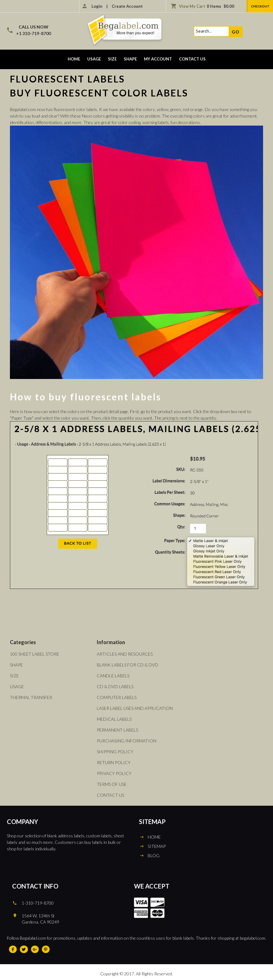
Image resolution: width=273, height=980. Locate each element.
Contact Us (192, 59)
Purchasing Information (127, 741)
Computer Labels (117, 697)
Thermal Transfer (31, 697)
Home (74, 59)
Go (236, 32)
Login (97, 6)
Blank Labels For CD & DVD (128, 665)
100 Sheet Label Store (35, 654)
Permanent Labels (117, 730)
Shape (130, 59)
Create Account (127, 6)
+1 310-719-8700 (34, 33)
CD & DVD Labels (115, 686)
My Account (158, 59)
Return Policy (114, 762)
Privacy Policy (114, 773)
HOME (154, 837)
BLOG (154, 855)
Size (112, 59)
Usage (94, 59)
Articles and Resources (125, 654)
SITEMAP (157, 846)
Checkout (260, 6)
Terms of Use (112, 784)
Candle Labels (113, 676)
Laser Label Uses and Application (135, 708)
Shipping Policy (115, 752)
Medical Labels (114, 719)
